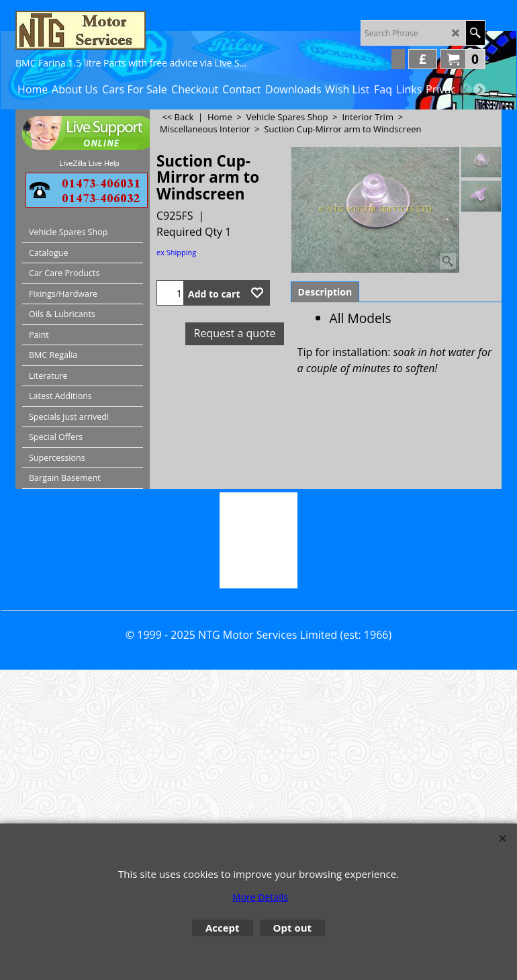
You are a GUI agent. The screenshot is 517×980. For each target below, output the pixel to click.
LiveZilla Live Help (89, 163)
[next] (479, 89)
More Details (260, 897)
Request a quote (235, 333)
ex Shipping (176, 252)
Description (325, 292)
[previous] (466, 89)
